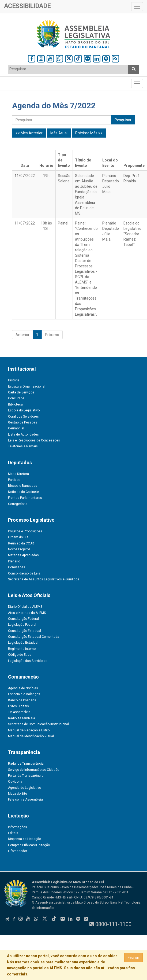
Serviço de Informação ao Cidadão (34, 770)
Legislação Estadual (23, 643)
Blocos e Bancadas (23, 486)
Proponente (134, 165)
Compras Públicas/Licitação (29, 845)
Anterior (22, 335)
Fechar (133, 957)
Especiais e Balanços (24, 694)
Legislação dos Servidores (28, 661)
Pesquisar (123, 120)
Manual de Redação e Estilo (29, 730)
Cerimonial (16, 428)
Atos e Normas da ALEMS (27, 613)
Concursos (16, 398)
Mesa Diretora (18, 474)
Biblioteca (15, 404)
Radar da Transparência (26, 764)
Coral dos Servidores (23, 417)
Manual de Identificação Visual (31, 736)
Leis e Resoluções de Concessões (34, 440)
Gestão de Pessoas (23, 422)
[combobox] (68, 69)
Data (25, 165)
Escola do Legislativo (24, 410)
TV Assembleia (19, 712)
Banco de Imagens (22, 700)
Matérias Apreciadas (23, 555)
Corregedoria (18, 504)
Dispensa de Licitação (25, 839)
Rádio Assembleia (22, 718)
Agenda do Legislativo (25, 788)
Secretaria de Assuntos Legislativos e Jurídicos (44, 579)
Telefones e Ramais (23, 446)
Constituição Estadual (25, 631)
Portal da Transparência (26, 776)
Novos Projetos (19, 549)
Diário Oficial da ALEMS (25, 607)
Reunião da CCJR (21, 543)
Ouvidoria (15, 782)
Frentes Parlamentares (25, 498)
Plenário (14, 561)
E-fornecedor (18, 851)
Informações (18, 827)
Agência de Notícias (23, 688)
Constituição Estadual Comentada (34, 637)
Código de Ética (20, 655)
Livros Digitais (18, 706)
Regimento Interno (22, 649)
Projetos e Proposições (25, 531)
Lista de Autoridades (23, 434)
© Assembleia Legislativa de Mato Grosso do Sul (68, 902)
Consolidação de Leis (24, 573)
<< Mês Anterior (29, 133)
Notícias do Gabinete (23, 492)
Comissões (17, 567)
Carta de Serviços (21, 392)
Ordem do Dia (18, 537)
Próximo (52, 335)
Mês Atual (59, 133)
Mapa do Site (18, 794)
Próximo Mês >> (89, 133)
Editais (13, 833)
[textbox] (46, 69)
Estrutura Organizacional (27, 386)
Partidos (14, 480)
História (14, 380)
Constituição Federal (23, 619)
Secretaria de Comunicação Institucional (38, 724)
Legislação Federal (22, 625)
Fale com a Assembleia (25, 800)
